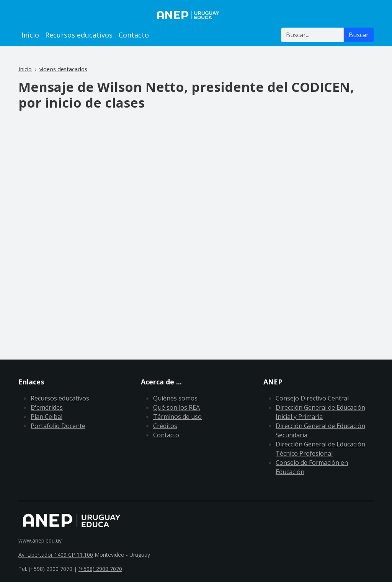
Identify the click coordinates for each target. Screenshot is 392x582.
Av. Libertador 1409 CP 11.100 (56, 555)
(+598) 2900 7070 (100, 569)
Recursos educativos (79, 35)
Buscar (359, 35)
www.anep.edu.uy (40, 540)
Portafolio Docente (58, 426)
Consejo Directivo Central (312, 398)
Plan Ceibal (47, 417)
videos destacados (63, 69)
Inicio (30, 35)
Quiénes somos (175, 398)
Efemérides (47, 407)
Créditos (165, 426)
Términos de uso (177, 417)
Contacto (134, 35)
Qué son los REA (176, 407)
